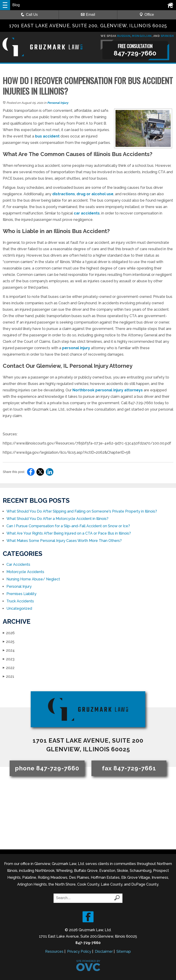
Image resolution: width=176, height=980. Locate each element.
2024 (9, 650)
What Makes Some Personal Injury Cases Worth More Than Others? (64, 541)
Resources (54, 951)
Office (147, 15)
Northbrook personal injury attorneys (108, 390)
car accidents (87, 213)
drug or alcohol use (95, 194)
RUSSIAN (124, 36)
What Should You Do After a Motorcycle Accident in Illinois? (57, 519)
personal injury (76, 348)
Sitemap (124, 951)
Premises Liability (21, 594)
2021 (8, 677)
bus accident (47, 136)
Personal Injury (58, 103)
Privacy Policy (79, 951)
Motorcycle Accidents (25, 572)
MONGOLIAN (142, 36)
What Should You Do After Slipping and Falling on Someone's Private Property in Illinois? (82, 511)
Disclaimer (104, 951)
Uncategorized (19, 608)
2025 (9, 642)
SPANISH (167, 36)
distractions (64, 194)
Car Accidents (18, 564)
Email (88, 15)
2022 (9, 668)
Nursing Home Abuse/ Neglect (33, 579)
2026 (9, 633)
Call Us (29, 15)
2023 (9, 659)
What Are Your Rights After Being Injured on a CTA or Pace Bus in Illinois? (69, 533)
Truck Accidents (20, 601)
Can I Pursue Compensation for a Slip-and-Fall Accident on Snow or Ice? (68, 526)
